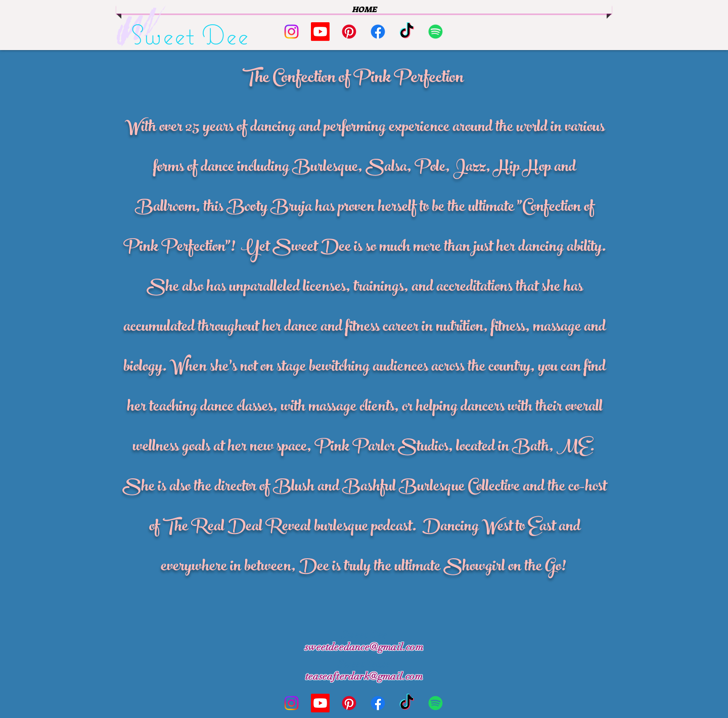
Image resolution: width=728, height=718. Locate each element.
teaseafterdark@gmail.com (364, 676)
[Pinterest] (349, 32)
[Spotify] (436, 32)
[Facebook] (378, 32)
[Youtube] (320, 32)
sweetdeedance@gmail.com (364, 647)
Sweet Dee (190, 34)
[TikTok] (407, 32)
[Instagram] (291, 32)
